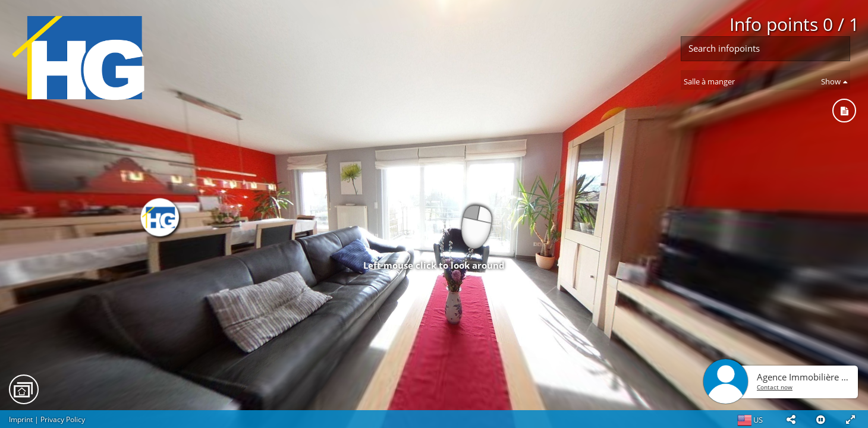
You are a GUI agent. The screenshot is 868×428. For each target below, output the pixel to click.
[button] (791, 419)
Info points (794, 24)
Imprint (21, 419)
